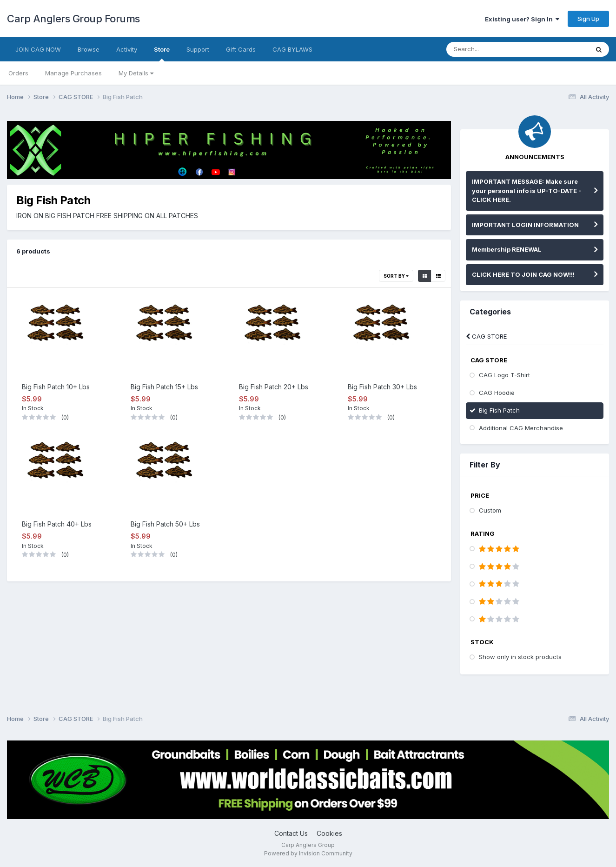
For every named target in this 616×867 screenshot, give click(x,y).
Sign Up (588, 19)
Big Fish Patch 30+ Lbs (382, 387)
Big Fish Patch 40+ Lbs (57, 524)
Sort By (396, 276)
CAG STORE (486, 336)
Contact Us (291, 833)
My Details (136, 73)
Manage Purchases (73, 73)
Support (198, 49)
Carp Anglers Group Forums (73, 19)
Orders (18, 73)
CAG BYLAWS (292, 49)
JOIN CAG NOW (38, 49)
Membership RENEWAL (507, 249)
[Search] (496, 49)
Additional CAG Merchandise (521, 428)
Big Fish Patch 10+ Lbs (56, 387)
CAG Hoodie (497, 393)
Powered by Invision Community (308, 853)
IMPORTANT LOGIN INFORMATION (525, 225)
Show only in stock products (520, 657)
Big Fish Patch (499, 410)
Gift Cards (241, 49)
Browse (89, 49)
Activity (127, 49)
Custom (490, 510)
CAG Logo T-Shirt (504, 375)
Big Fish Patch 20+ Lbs (274, 387)
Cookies (329, 833)
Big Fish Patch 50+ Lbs (165, 524)
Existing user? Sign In (522, 19)
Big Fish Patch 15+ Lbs (164, 387)
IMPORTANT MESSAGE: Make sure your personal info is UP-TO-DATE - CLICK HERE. (527, 190)
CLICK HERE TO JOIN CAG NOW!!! (523, 274)
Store (162, 53)
